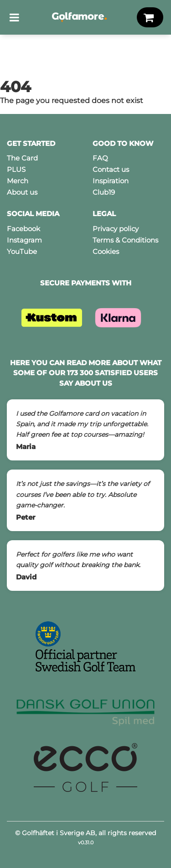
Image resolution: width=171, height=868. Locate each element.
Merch (18, 181)
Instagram (24, 240)
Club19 (104, 192)
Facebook (23, 229)
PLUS (16, 169)
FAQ (100, 158)
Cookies (106, 251)
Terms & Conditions (125, 240)
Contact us (111, 169)
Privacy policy (116, 229)
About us (22, 192)
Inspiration (111, 181)
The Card (22, 158)
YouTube (22, 251)
